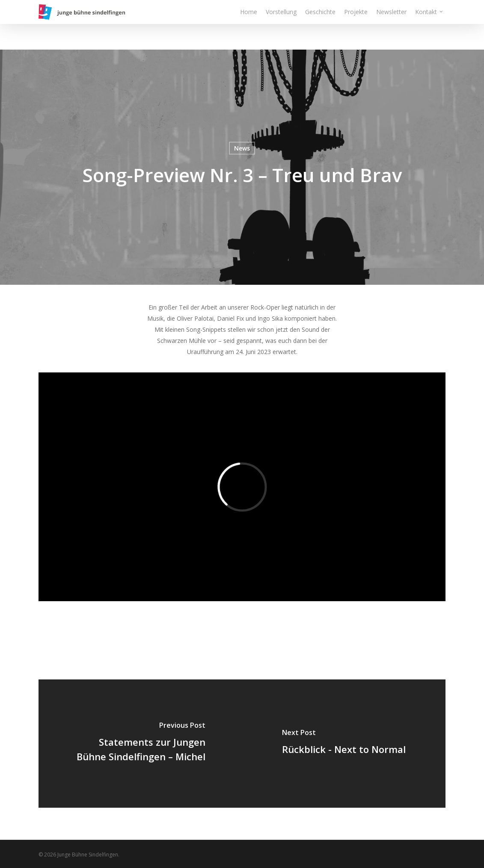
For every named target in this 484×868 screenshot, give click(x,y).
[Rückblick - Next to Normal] (344, 744)
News (242, 148)
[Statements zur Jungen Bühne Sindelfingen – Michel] (140, 744)
